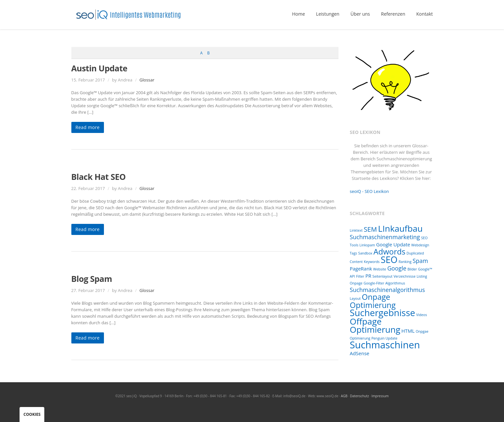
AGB (344, 396)
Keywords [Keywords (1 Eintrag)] (372, 262)
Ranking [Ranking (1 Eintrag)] (405, 262)
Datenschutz (359, 396)
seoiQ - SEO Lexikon (369, 191)
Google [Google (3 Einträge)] (397, 268)
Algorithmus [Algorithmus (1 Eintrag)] (395, 283)
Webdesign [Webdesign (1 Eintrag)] (420, 245)
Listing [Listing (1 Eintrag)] (422, 276)
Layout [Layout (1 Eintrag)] (355, 298)
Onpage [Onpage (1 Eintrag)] (356, 283)
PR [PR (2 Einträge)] (368, 276)
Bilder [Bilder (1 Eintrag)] (412, 269)
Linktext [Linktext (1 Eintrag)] (356, 230)
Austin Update (99, 68)
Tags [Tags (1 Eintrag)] (354, 253)
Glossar (147, 80)
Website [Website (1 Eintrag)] (380, 269)
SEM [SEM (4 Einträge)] (370, 229)
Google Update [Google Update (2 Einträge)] (393, 244)
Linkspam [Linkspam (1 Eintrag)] (367, 245)
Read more (88, 127)
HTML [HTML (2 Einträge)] (408, 331)
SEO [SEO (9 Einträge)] (389, 260)
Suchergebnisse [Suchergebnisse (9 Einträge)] (383, 313)
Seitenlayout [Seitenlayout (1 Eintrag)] (382, 276)
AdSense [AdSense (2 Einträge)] (360, 353)
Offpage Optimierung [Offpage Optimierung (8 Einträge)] (375, 325)
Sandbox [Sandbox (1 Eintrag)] (365, 253)
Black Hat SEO (99, 177)
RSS (426, 406)
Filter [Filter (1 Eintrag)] (360, 276)
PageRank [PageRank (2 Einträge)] (361, 269)
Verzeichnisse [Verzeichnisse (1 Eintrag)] (404, 276)
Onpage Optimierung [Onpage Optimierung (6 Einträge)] (373, 301)
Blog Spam (92, 279)
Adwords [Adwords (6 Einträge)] (389, 252)
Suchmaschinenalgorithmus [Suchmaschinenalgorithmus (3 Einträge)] (388, 290)
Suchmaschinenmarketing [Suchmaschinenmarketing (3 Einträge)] (385, 237)
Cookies (32, 414)
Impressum (380, 396)
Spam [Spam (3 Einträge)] (420, 261)
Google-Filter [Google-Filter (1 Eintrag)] (374, 283)
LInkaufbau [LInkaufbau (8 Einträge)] (400, 228)
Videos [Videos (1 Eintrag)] (422, 315)
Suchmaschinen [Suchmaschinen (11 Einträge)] (385, 345)
